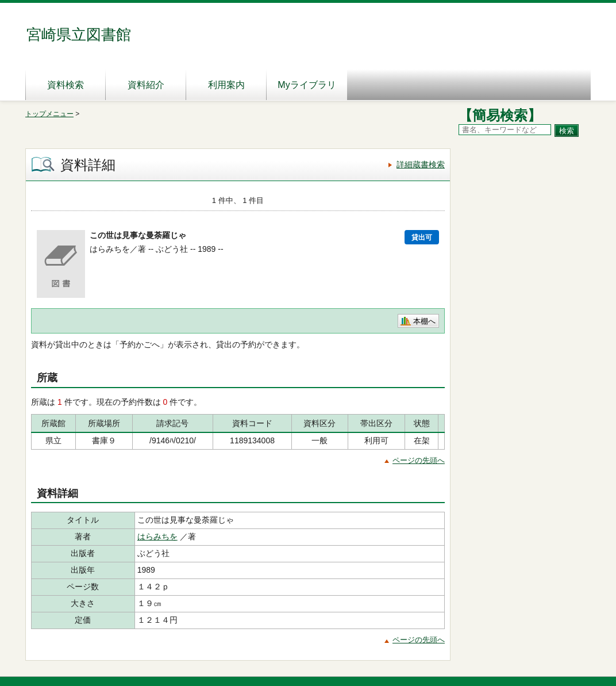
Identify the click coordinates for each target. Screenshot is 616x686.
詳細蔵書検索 (421, 164)
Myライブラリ (307, 85)
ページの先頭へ (419, 460)
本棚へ (424, 321)
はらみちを (157, 536)
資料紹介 (146, 85)
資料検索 (66, 85)
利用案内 (226, 85)
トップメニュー (49, 114)
